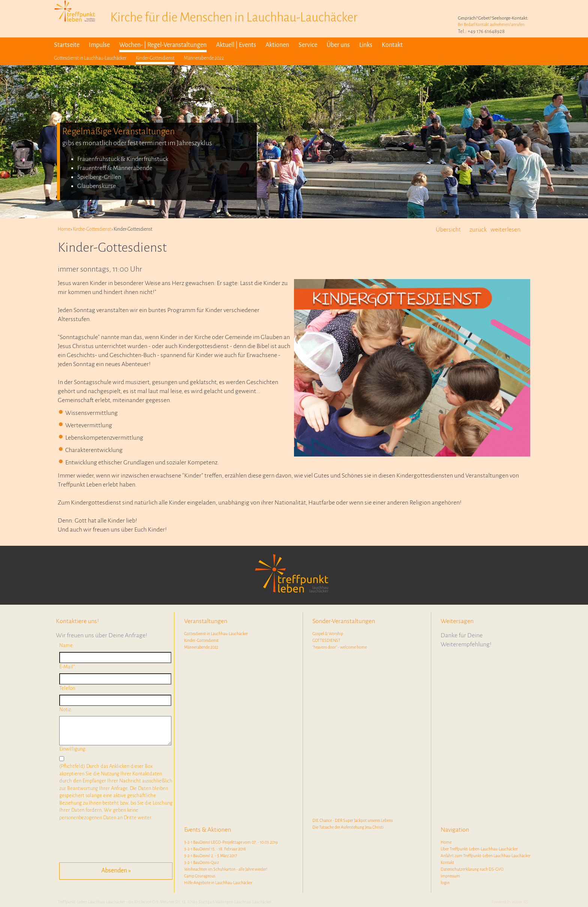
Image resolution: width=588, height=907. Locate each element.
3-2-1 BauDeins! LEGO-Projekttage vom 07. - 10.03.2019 (231, 842)
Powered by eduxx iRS (510, 902)
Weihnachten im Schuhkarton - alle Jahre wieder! (226, 869)
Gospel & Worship (328, 634)
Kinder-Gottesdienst (201, 640)
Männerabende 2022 (201, 647)
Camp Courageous (200, 876)
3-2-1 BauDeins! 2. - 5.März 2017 (211, 856)
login (445, 883)
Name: (67, 645)
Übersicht (448, 230)
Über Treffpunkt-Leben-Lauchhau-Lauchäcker (479, 849)
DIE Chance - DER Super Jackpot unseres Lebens (352, 820)
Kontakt (447, 862)
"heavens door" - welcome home (340, 647)
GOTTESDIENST (326, 640)
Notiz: (66, 710)
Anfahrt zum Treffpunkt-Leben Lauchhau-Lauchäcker (486, 856)
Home (446, 842)
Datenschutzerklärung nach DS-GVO (472, 869)
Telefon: (68, 688)
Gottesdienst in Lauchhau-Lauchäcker (216, 634)
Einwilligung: (73, 749)
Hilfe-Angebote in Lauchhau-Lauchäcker (218, 883)
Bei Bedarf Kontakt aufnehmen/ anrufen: (492, 24)
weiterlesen (505, 230)
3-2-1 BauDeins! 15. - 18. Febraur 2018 (215, 849)
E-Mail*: (68, 667)
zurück (478, 230)
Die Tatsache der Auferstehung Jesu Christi (348, 827)
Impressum (450, 876)
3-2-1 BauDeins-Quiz (202, 862)
